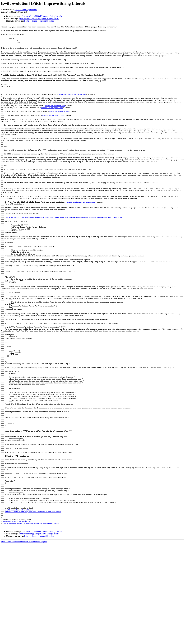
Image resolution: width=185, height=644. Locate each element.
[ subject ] (43, 21)
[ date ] (27, 21)
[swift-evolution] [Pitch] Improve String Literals (42, 16)
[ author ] (51, 21)
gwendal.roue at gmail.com (26, 10)
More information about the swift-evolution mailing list (24, 642)
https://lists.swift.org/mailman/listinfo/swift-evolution (33, 609)
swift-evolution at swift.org (72, 108)
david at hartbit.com (55, 122)
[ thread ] (34, 21)
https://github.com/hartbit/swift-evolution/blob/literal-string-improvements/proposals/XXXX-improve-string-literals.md (64, 256)
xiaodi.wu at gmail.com (52, 124)
